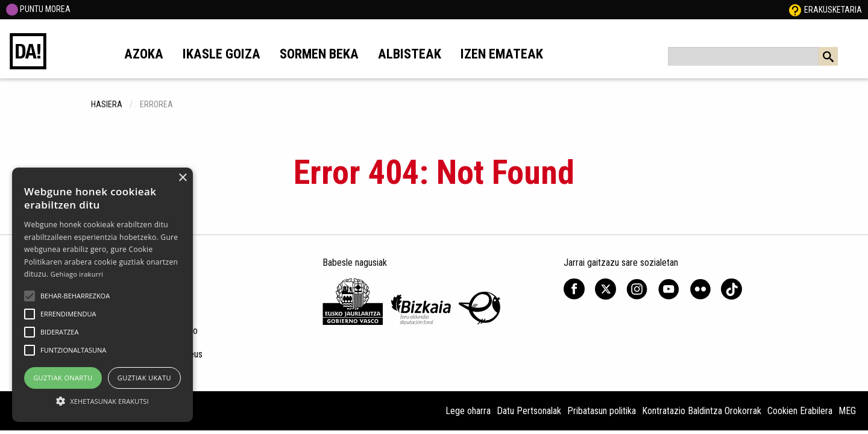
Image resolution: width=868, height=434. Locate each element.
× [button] (182, 178)
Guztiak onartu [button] (63, 378)
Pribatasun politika (602, 411)
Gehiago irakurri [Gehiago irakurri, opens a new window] (77, 274)
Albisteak (410, 54)
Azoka (144, 54)
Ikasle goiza (222, 54)
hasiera (107, 104)
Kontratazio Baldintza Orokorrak (702, 411)
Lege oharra (468, 411)
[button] (30, 296)
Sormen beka (319, 54)
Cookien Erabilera (800, 411)
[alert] (102, 295)
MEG (847, 411)
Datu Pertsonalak (529, 411)
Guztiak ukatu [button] (144, 378)
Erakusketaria (833, 10)
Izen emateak (502, 54)
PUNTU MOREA (38, 9)
